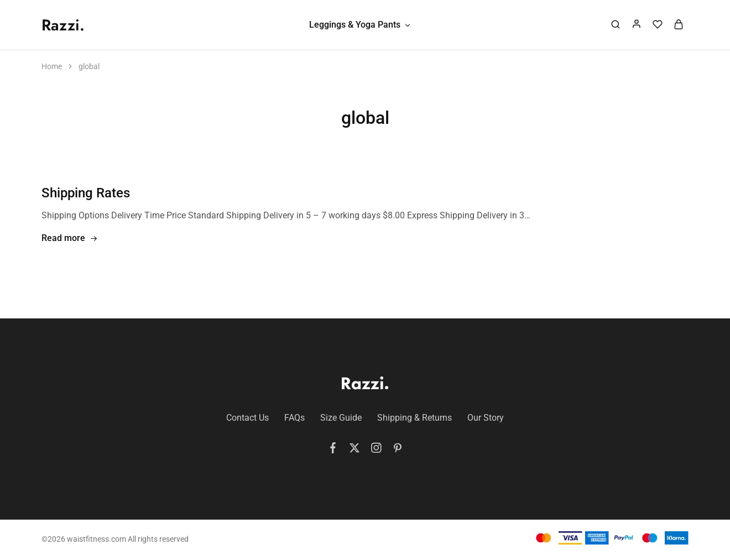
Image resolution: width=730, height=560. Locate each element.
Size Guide (341, 418)
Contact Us (247, 418)
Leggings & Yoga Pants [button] (360, 25)
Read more (70, 239)
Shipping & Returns (414, 418)
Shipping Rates (86, 193)
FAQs (294, 418)
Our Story (486, 418)
